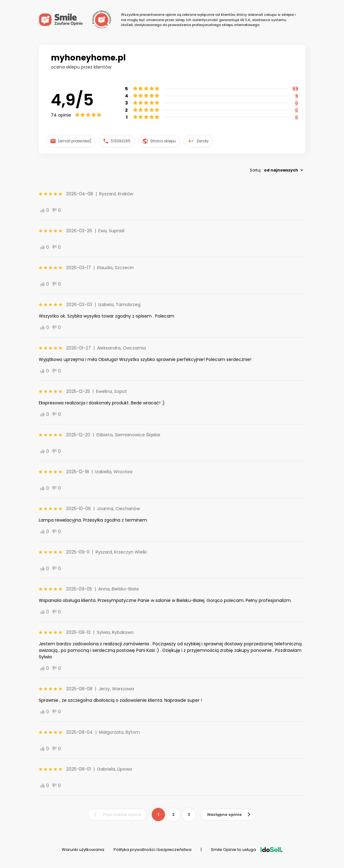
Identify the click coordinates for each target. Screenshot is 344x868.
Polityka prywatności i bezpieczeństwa (152, 850)
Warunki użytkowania (83, 850)
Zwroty (198, 141)
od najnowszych (281, 170)
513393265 (117, 141)
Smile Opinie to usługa (247, 850)
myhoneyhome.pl (88, 58)
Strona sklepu (159, 141)
